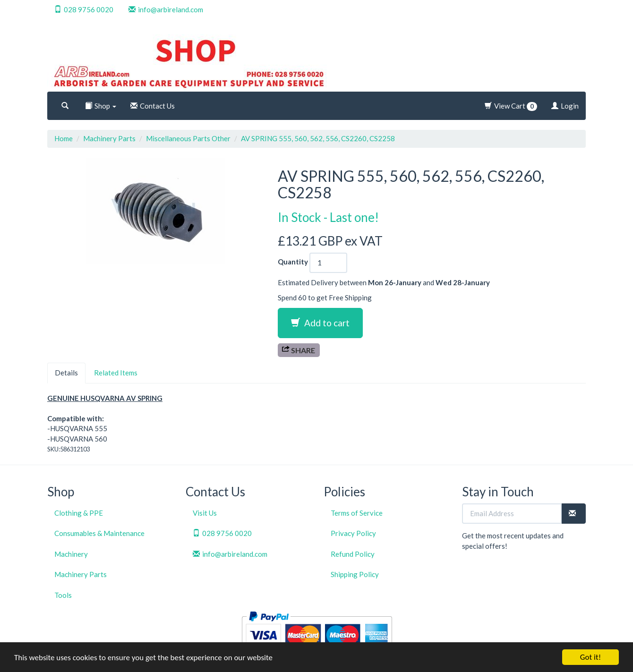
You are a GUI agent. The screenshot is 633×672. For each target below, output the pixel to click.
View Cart (511, 106)
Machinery (71, 554)
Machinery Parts (109, 138)
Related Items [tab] (116, 373)
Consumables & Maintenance (99, 533)
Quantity (293, 262)
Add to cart (320, 323)
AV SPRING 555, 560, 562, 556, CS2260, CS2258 (318, 138)
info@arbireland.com (166, 9)
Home (64, 138)
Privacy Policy (353, 533)
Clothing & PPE (79, 513)
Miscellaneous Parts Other (188, 138)
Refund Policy (353, 554)
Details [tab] (66, 373)
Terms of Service (357, 513)
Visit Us (205, 513)
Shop (101, 106)
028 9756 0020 (84, 9)
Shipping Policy (355, 574)
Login (565, 106)
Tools (63, 595)
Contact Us (153, 106)
